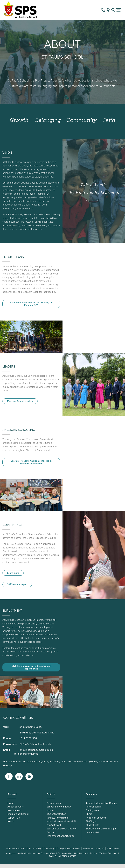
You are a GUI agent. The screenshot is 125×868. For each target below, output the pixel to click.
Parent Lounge (94, 810)
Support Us (14, 821)
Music (89, 818)
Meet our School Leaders (20, 405)
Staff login (91, 825)
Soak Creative (113, 852)
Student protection (56, 818)
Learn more (13, 577)
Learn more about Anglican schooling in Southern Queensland (31, 466)
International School (18, 818)
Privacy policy (54, 807)
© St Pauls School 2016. (16, 852)
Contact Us (88, 852)
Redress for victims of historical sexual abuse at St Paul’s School (61, 825)
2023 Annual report (17, 588)
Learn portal (92, 836)
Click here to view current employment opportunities (31, 671)
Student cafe (92, 829)
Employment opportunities (60, 840)
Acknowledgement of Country (102, 807)
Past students (15, 814)
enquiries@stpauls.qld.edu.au (36, 753)
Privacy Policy (35, 852)
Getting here (92, 814)
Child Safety (49, 852)
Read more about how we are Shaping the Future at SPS (31, 308)
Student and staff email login (101, 832)
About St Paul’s (16, 810)
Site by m (100, 852)
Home (11, 807)
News (10, 825)
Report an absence (96, 821)
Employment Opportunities (69, 852)
